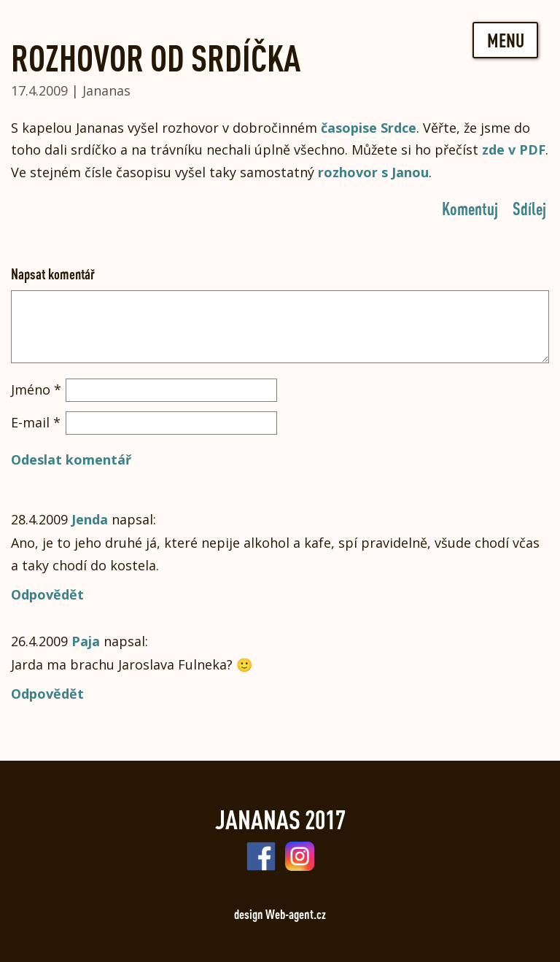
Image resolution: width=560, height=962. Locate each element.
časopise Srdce (369, 128)
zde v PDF (514, 150)
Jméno (36, 389)
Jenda (90, 519)
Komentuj (470, 208)
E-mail (36, 422)
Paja (86, 641)
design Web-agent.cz (280, 914)
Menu (506, 40)
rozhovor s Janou (373, 172)
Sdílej (529, 208)
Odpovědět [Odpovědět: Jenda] (47, 594)
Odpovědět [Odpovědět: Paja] (47, 694)
